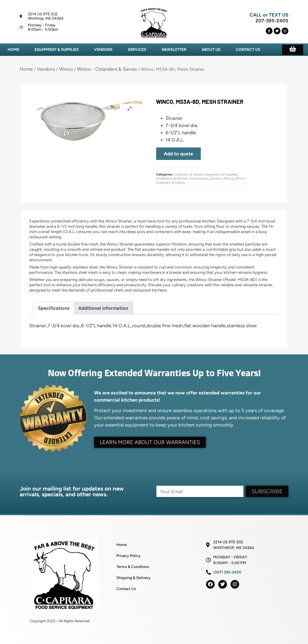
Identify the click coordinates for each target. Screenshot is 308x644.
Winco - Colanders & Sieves (107, 69)
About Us (211, 50)
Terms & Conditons (133, 567)
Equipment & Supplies (57, 50)
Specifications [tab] (54, 308)
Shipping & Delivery (133, 578)
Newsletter (174, 50)
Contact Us (248, 50)
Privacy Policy (128, 556)
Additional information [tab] (103, 308)
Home (13, 50)
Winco (66, 69)
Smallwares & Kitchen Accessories (182, 179)
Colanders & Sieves (189, 174)
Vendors (103, 50)
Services (137, 50)
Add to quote (178, 154)
